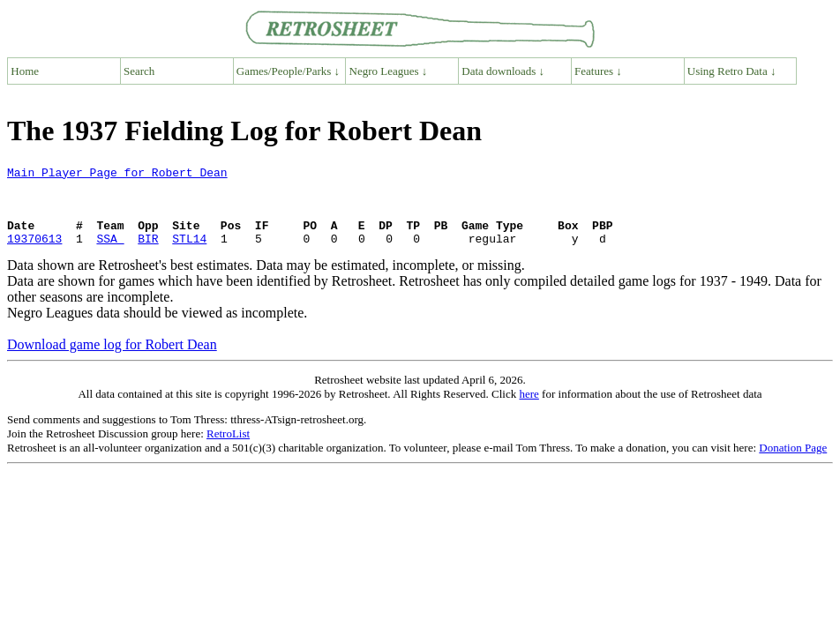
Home (25, 71)
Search (139, 71)
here (529, 410)
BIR (148, 254)
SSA (110, 254)
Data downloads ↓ (503, 71)
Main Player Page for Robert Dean (117, 175)
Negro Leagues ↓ (389, 71)
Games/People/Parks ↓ (288, 71)
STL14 (189, 254)
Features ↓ (598, 71)
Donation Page (793, 463)
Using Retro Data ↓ (732, 71)
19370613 (34, 254)
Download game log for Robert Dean (112, 360)
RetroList (228, 449)
